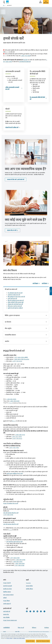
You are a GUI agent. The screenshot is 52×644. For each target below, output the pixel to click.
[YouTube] (37, 611)
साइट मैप (17, 632)
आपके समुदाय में (7, 604)
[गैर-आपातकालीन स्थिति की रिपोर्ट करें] (38, 98)
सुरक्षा (5, 632)
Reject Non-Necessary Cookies (43, 641)
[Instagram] (41, 611)
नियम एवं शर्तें (21, 628)
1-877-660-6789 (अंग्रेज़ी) (21, 357)
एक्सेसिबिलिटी (6, 628)
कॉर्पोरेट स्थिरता (29, 589)
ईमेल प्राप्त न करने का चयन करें (15, 306)
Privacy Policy (10, 638)
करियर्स (5, 598)
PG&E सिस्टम (6, 601)
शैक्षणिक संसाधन (7, 592)
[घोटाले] (13, 127)
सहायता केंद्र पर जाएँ (13, 230)
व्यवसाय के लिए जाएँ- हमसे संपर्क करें (16, 180)
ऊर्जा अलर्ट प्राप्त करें (12, 299)
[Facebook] (27, 611)
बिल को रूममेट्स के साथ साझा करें (16, 300)
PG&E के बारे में (7, 583)
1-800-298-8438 (14, 401)
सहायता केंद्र (6, 614)
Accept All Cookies (30, 641)
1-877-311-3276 (17, 437)
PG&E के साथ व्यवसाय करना (10, 620)
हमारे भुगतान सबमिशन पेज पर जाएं (15, 474)
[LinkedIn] (34, 611)
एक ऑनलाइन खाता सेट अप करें (15, 293)
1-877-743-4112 (17, 361)
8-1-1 (14, 421)
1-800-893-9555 (11, 399)
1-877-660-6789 (8, 515)
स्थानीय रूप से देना (7, 589)
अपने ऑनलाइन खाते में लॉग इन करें (14, 542)
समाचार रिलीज (29, 586)
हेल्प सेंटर (25, 60)
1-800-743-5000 (25, 56)
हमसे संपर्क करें (7, 612)
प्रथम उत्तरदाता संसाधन (8, 595)
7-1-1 (10, 403)
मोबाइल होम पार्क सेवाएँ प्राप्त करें (15, 304)
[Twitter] (30, 611)
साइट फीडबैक (6, 617)
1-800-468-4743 (20, 435)
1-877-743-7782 (14, 448)
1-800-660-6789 (20, 560)
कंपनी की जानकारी (8, 586)
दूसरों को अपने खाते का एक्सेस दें (15, 308)
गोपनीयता (47, 628)
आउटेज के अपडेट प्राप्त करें (14, 295)
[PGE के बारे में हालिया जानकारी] (44, 611)
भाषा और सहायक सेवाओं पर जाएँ (11, 513)
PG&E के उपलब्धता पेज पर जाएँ (11, 503)
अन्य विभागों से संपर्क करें (25, 62)
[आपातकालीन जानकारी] (14, 88)
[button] (4, 2)
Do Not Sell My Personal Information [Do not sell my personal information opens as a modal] (39, 632)
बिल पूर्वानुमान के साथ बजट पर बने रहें (16, 297)
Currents (28, 583)
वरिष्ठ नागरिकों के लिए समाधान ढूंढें (16, 302)
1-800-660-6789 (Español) (21, 359)
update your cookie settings (19, 638)
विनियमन (34, 628)
